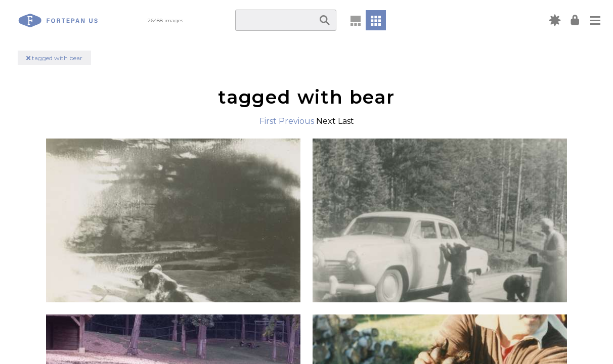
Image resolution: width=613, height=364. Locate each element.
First (268, 121)
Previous (296, 121)
